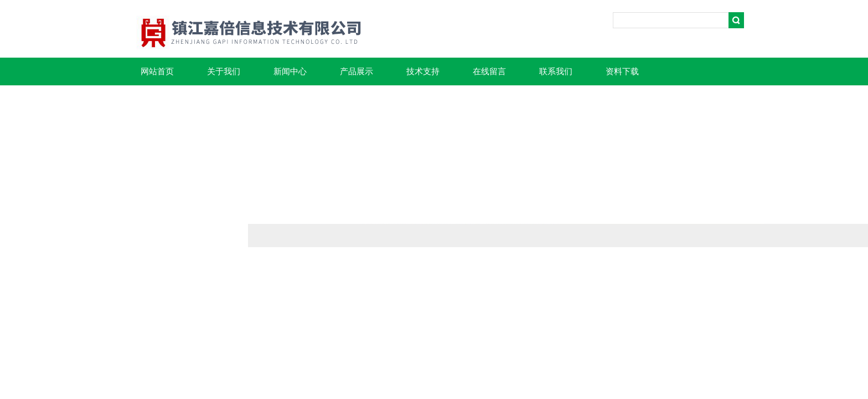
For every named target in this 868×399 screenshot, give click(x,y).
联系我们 (556, 71)
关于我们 (224, 71)
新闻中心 (290, 71)
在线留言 (489, 71)
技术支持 (423, 71)
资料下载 (622, 71)
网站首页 (157, 71)
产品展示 (356, 71)
